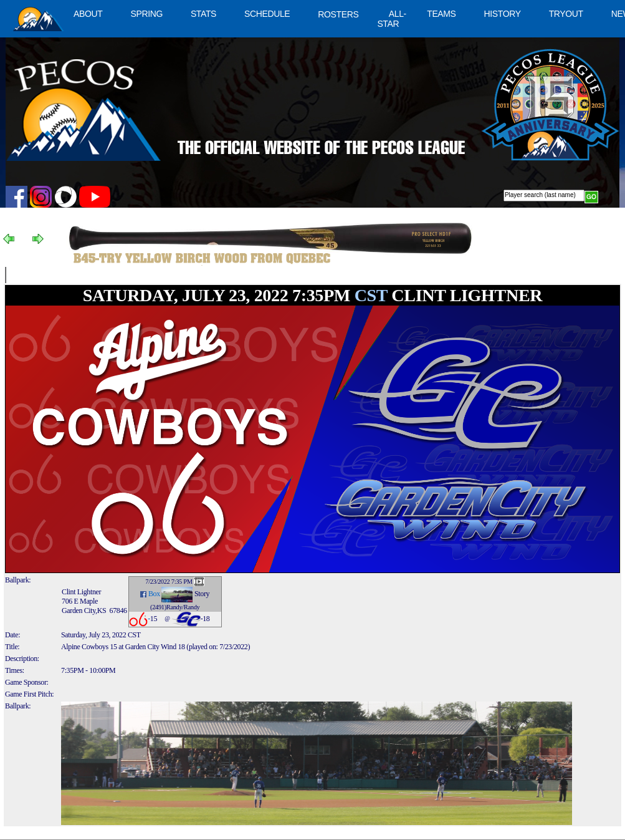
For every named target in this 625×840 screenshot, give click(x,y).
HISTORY (503, 14)
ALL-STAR (391, 19)
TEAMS (441, 14)
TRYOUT (566, 14)
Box (154, 594)
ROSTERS (338, 14)
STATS (203, 14)
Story (202, 594)
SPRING (146, 14)
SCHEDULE (267, 14)
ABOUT (88, 14)
